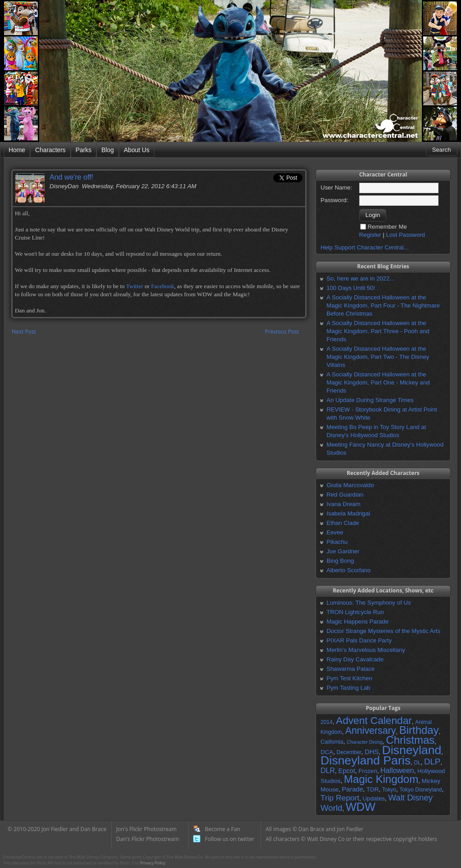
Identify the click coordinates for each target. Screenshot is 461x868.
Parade (352, 789)
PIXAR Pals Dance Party (359, 640)
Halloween (397, 771)
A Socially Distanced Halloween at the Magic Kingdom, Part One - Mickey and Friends (378, 382)
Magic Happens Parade (357, 622)
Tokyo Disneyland (420, 790)
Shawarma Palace (350, 669)
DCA (327, 752)
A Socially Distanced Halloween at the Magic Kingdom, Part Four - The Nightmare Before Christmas (383, 305)
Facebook (162, 286)
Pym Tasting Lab (348, 688)
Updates (374, 798)
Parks (84, 150)
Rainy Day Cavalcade (355, 659)
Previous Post (282, 332)
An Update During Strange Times (370, 400)
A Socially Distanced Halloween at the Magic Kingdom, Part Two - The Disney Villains (378, 357)
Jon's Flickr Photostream (146, 829)
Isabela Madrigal (348, 513)
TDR (373, 789)
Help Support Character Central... (365, 247)
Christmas (410, 740)
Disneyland (411, 750)
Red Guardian (345, 495)
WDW (361, 807)
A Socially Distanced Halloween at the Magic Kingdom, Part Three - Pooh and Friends (378, 331)
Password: (334, 200)
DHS (372, 752)
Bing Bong (340, 561)
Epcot (346, 771)
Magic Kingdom (381, 779)
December (349, 752)
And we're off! (71, 177)
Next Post (24, 332)
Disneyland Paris (366, 760)
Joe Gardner (343, 551)
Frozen (368, 771)
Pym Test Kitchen (349, 678)
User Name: (336, 188)
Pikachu (337, 542)
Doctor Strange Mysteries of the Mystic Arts (383, 631)
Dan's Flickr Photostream (147, 839)
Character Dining (365, 742)
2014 (327, 722)
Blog (108, 150)
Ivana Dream (343, 504)
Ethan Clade (343, 523)
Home (17, 150)
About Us (137, 150)
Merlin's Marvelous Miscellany (366, 650)
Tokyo (389, 790)
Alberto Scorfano (348, 570)
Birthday (419, 730)
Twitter (135, 286)
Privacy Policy (153, 863)
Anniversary (371, 731)
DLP (432, 762)
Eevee (335, 532)
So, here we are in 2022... (360, 278)
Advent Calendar (374, 720)
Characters (50, 150)
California (332, 742)
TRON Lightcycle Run (355, 612)
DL (417, 763)
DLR (328, 771)
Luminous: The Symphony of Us (368, 603)
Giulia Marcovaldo (350, 485)
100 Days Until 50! (351, 288)
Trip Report (340, 798)
